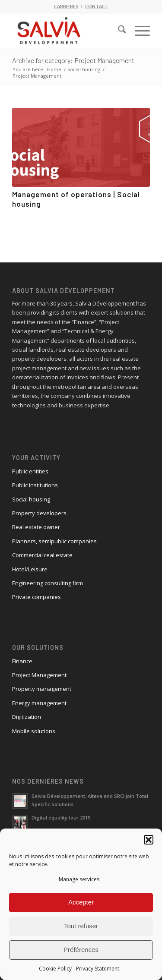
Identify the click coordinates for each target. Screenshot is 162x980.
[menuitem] (118, 31)
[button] (149, 840)
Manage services (79, 879)
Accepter (81, 902)
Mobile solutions (34, 731)
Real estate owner (36, 527)
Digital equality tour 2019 (61, 818)
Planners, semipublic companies (54, 541)
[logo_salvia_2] (67, 31)
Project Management (39, 675)
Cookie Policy (55, 969)
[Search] (118, 31)
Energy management (39, 703)
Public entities (30, 471)
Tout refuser (81, 926)
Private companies (37, 597)
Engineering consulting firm (48, 583)
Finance (22, 661)
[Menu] (138, 31)
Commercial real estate (42, 555)
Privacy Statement (98, 969)
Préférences (81, 950)
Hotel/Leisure (30, 569)
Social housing (31, 499)
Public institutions (35, 485)
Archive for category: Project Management (73, 60)
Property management (42, 689)
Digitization (27, 717)
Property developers (39, 513)
